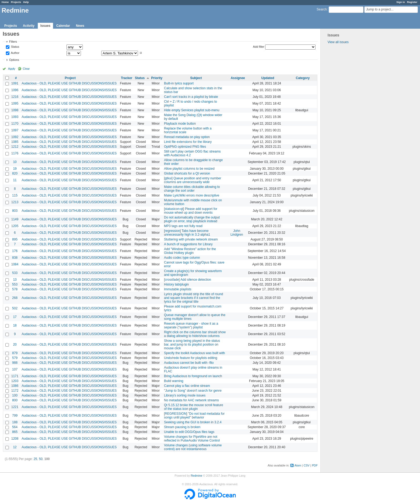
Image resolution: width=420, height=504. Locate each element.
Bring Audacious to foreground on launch (193, 376)
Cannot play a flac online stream (187, 386)
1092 (15, 137)
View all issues (338, 42)
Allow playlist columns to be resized (189, 169)
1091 (15, 83)
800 (15, 400)
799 (15, 416)
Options (14, 60)
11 (15, 180)
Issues (45, 26)
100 (15, 395)
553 (15, 284)
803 (15, 211)
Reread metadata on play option (187, 137)
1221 (15, 407)
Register (412, 2)
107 (15, 369)
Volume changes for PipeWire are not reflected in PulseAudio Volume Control (192, 439)
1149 (15, 219)
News (80, 26)
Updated (268, 78)
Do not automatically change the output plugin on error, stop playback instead (192, 219)
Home (5, 2)
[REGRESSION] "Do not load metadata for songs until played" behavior (194, 416)
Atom (298, 465)
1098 (15, 110)
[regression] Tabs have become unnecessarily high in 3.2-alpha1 (187, 233)
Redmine (196, 476)
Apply (12, 69)
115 (15, 195)
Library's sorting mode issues (185, 395)
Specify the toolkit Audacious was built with (194, 353)
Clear (26, 69)
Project (70, 78)
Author (15, 53)
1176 (15, 153)
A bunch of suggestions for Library (188, 244)
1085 (15, 142)
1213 (15, 202)
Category (303, 78)
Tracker (127, 78)
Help (26, 2)
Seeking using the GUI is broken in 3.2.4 (193, 422)
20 (15, 344)
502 (15, 308)
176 (15, 251)
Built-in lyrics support (179, 83)
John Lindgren (237, 233)
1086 (15, 386)
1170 (15, 124)
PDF (315, 465)
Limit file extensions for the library (188, 142)
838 (15, 258)
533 (15, 273)
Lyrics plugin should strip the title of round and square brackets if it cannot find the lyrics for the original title (193, 298)
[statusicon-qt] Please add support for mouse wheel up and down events (191, 211)
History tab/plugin (176, 284)
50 (41, 459)
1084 (15, 264)
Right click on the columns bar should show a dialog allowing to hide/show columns (195, 334)
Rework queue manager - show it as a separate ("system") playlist (191, 325)
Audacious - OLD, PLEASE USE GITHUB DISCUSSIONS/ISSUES (69, 83)
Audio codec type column (182, 258)
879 (15, 353)
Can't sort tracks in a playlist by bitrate (191, 97)
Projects (16, 2)
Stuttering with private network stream (191, 239)
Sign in (401, 2)
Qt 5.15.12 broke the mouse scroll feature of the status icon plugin (194, 407)
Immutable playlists (178, 289)
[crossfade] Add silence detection (187, 280)
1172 (15, 391)
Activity (29, 26)
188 (15, 422)
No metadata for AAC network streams (191, 400)
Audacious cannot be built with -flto (189, 363)
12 (15, 447)
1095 (15, 103)
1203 (15, 381)
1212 (15, 147)
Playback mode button (180, 124)
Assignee (238, 78)
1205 (15, 226)
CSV (306, 465)
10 (15, 162)
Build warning (174, 381)
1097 (15, 130)
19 (15, 169)
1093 (15, 117)
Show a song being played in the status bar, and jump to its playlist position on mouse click (192, 344)
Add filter (259, 47)
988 (15, 363)
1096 (15, 90)
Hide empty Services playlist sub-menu (192, 110)
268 (15, 298)
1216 (15, 97)
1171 (15, 376)
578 (15, 289)
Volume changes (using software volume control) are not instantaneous (193, 447)
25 (35, 459)
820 (15, 173)
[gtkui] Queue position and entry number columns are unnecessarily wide (192, 180)
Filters (13, 42)
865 (15, 432)
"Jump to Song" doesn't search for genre (193, 391)
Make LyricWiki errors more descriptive (192, 195)
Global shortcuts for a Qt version (187, 173)
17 (15, 317)
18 (15, 325)
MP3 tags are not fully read (183, 226)
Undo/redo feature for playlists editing (191, 358)
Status (15, 47)
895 (15, 239)
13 (15, 280)
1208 (15, 439)
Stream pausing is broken (182, 427)
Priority (157, 78)
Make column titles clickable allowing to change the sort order (192, 189)
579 (15, 358)
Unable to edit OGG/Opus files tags (189, 432)
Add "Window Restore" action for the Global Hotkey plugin (190, 251)
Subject (196, 78)
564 (15, 427)
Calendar (63, 26)
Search (322, 9)
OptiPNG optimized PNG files (185, 147)
